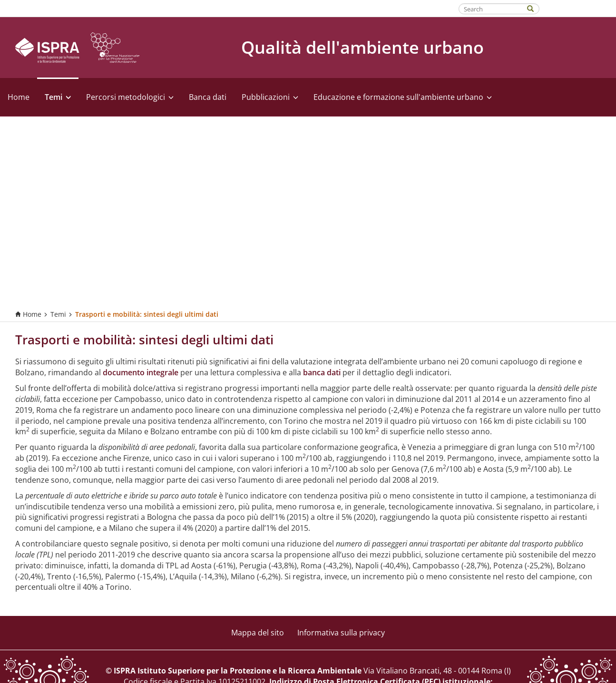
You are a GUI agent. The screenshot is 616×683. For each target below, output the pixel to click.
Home (19, 97)
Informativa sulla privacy (341, 633)
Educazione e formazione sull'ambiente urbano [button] (403, 97)
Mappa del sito (258, 633)
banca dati (322, 372)
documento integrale (141, 372)
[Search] (535, 8)
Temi (58, 314)
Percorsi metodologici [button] (130, 97)
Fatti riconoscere (578, 8)
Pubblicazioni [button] (270, 97)
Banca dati (208, 97)
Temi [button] (58, 97)
